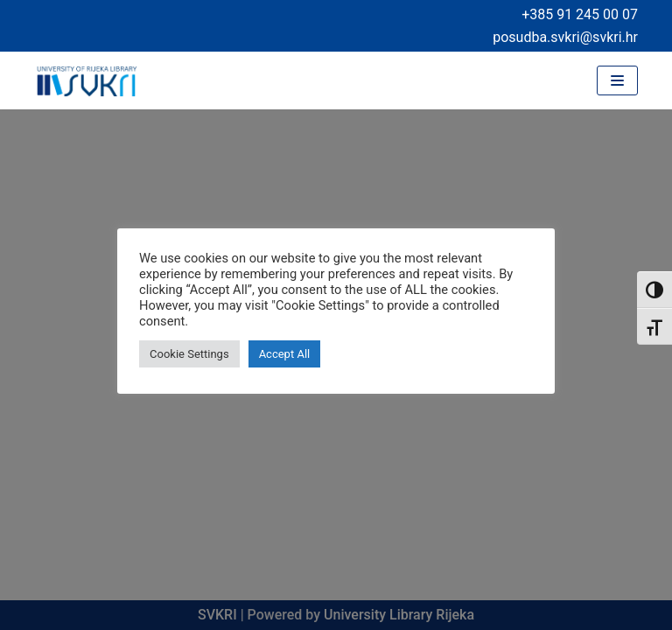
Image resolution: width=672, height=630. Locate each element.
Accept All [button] (285, 354)
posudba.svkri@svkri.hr (565, 37)
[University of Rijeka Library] (87, 80)
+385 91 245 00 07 (580, 14)
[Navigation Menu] (617, 80)
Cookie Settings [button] (189, 354)
